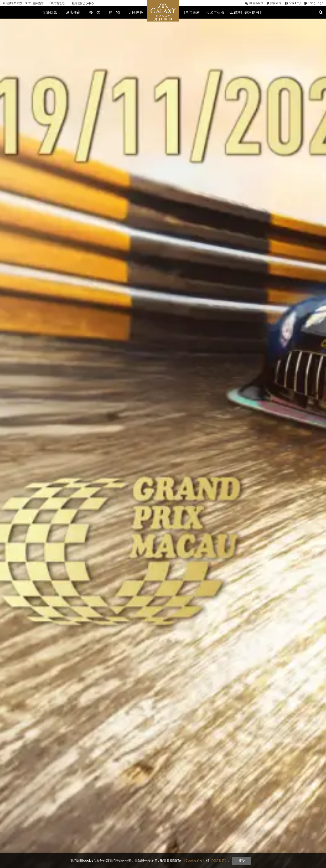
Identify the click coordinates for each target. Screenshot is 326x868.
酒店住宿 (73, 12)
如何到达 (276, 3)
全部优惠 (50, 12)
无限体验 (136, 12)
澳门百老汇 (58, 3)
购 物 (114, 12)
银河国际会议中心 (83, 3)
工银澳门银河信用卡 (246, 12)
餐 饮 (95, 12)
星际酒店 (38, 3)
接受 (242, 861)
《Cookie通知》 (194, 861)
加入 (299, 3)
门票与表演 (191, 12)
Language (316, 3)
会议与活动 (215, 12)
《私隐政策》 (218, 861)
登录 (292, 3)
